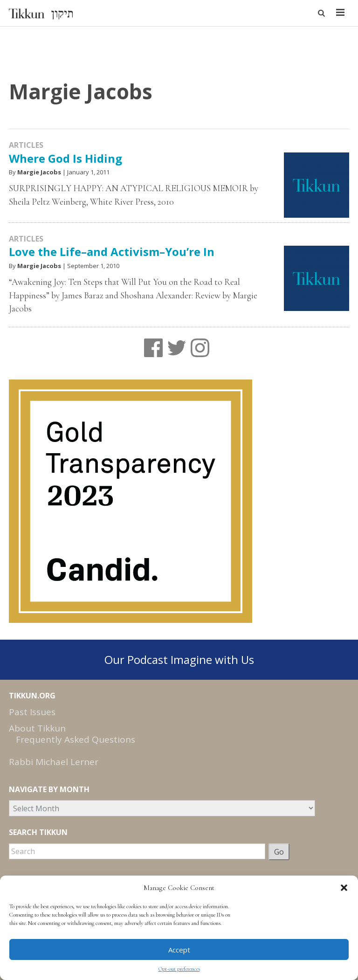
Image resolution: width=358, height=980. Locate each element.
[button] (344, 888)
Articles (26, 145)
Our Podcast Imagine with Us (179, 659)
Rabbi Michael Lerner (54, 762)
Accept (179, 950)
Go (279, 852)
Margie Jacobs (39, 172)
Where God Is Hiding (65, 158)
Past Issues (32, 712)
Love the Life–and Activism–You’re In (112, 252)
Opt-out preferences (179, 969)
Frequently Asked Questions (76, 739)
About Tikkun (37, 728)
